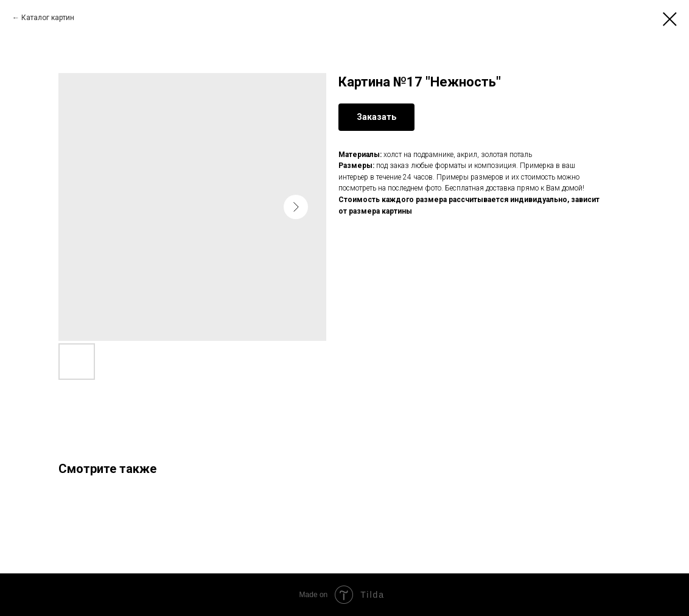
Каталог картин (48, 18)
